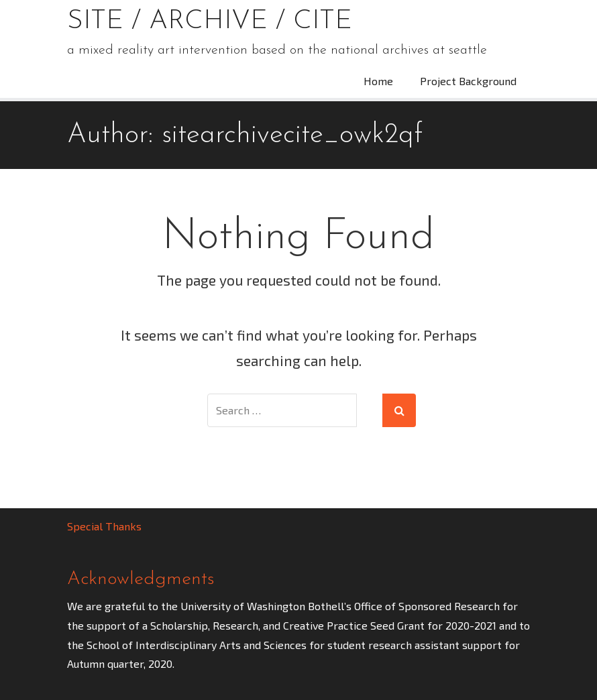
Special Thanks (104, 526)
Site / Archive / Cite (210, 21)
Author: (245, 135)
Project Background (468, 81)
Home (378, 81)
